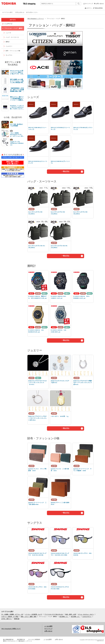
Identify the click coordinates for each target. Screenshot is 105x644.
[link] (48, 617)
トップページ (8, 24)
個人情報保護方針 (8, 640)
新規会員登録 (99, 8)
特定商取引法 (21, 640)
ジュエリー (35, 350)
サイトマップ (89, 4)
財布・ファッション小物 (43, 438)
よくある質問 (48, 626)
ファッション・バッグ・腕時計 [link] (56, 19)
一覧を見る (66, 171)
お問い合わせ (100, 4)
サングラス (35, 523)
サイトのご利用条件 (34, 640)
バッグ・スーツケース (42, 181)
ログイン (89, 8)
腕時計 (32, 266)
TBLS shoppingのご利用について (11, 629)
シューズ (33, 97)
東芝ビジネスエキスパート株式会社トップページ (17, 641)
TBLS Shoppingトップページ (36, 19)
